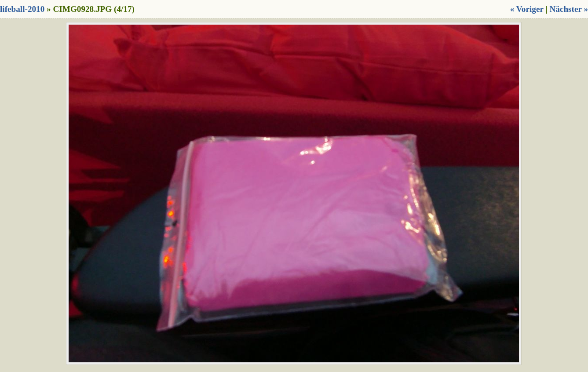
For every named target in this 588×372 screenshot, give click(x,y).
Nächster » (569, 9)
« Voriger (527, 9)
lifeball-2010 (22, 9)
